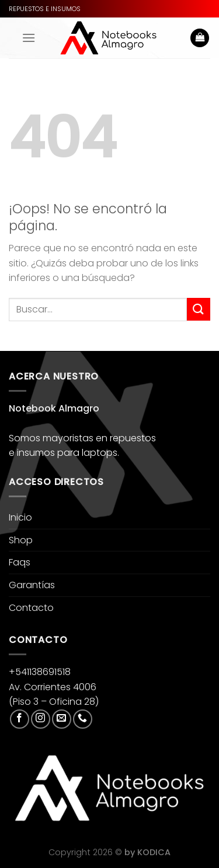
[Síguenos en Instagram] (41, 719)
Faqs (20, 562)
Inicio (20, 517)
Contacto (31, 608)
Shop (21, 540)
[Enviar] (199, 309)
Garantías (32, 585)
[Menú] (29, 38)
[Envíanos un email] (62, 719)
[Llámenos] (83, 719)
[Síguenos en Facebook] (20, 719)
